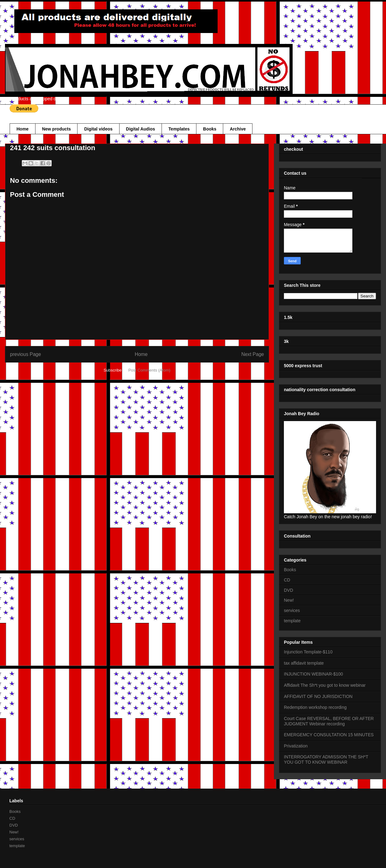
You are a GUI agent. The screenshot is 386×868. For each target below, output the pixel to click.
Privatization (296, 746)
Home (23, 129)
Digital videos (98, 129)
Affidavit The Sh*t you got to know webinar (325, 685)
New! (289, 600)
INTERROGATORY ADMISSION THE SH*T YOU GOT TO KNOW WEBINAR (326, 759)
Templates (179, 129)
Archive (238, 129)
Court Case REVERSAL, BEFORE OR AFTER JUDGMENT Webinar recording (329, 721)
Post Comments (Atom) (149, 370)
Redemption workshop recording (315, 707)
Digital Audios (141, 129)
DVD (289, 590)
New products (56, 129)
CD (287, 580)
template (292, 621)
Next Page (253, 354)
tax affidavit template (304, 663)
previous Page (26, 354)
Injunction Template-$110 (308, 652)
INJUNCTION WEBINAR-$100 (313, 674)
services (292, 610)
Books (210, 129)
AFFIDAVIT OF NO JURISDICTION (318, 696)
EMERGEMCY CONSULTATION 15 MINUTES (329, 735)
